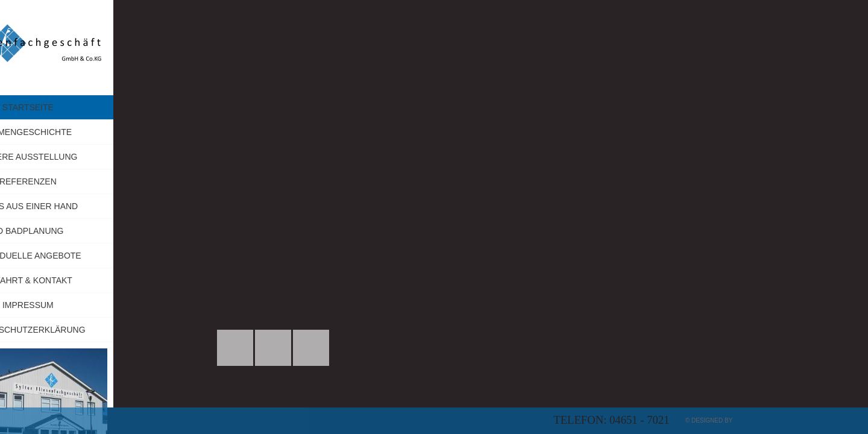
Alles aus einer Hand (86, 206)
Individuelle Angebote (85, 256)
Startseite (85, 107)
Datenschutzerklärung (85, 330)
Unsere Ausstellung (85, 157)
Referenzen (85, 181)
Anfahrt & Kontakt (85, 280)
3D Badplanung (85, 231)
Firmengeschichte (85, 132)
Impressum (115, 305)
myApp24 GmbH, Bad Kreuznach (785, 420)
